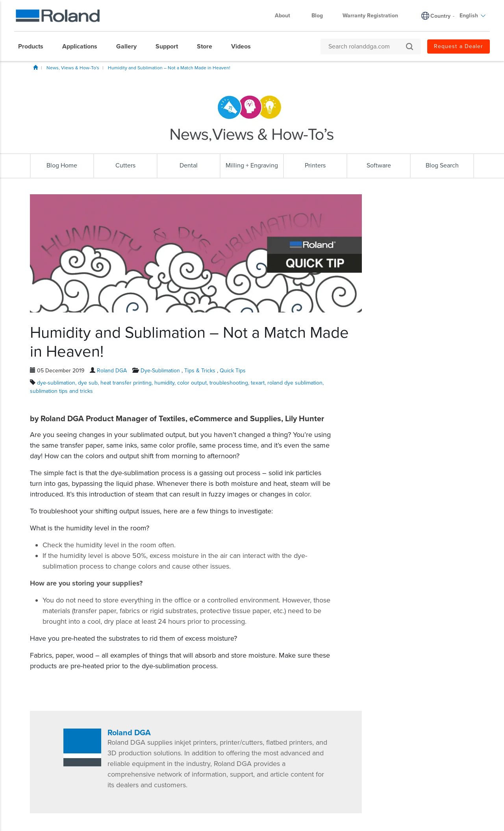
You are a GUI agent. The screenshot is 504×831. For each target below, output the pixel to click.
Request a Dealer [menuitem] (459, 46)
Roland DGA (112, 371)
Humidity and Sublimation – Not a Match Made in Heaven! (169, 68)
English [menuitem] (473, 16)
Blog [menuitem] (317, 16)
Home (35, 67)
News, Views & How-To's (73, 68)
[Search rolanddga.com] (367, 46)
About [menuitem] (286, 16)
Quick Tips (233, 371)
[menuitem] (35, 46)
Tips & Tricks (200, 371)
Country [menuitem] (440, 16)
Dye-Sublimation (160, 371)
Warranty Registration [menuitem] (370, 16)
